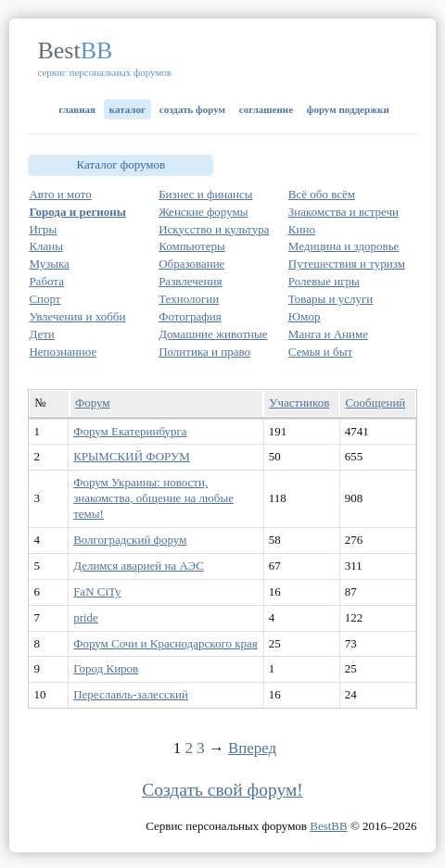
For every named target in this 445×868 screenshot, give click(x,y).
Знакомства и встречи (343, 212)
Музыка (49, 264)
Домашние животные (213, 334)
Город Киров (106, 668)
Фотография (190, 316)
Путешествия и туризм (347, 264)
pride (86, 617)
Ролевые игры (324, 281)
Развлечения (190, 281)
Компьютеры (192, 246)
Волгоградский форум (130, 540)
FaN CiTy (97, 591)
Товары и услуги (331, 299)
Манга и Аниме (328, 334)
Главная (77, 109)
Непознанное (63, 352)
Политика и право (204, 352)
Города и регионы (77, 212)
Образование (191, 264)
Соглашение (266, 109)
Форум (93, 403)
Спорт (44, 299)
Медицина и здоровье (344, 246)
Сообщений (375, 403)
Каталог (127, 109)
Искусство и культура (214, 229)
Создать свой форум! (222, 790)
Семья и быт (320, 352)
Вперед (252, 748)
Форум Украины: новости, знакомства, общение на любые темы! (153, 498)
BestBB (328, 826)
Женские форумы (203, 212)
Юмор (305, 316)
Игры (43, 229)
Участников (299, 403)
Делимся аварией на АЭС (139, 566)
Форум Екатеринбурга (130, 431)
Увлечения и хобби (77, 316)
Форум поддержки (348, 109)
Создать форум (192, 109)
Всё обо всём (322, 194)
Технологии (189, 299)
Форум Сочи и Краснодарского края (165, 643)
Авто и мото (60, 194)
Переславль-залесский (131, 694)
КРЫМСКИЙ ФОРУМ (132, 456)
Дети (41, 334)
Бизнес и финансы (205, 194)
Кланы (46, 246)
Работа (46, 281)
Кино (302, 229)
